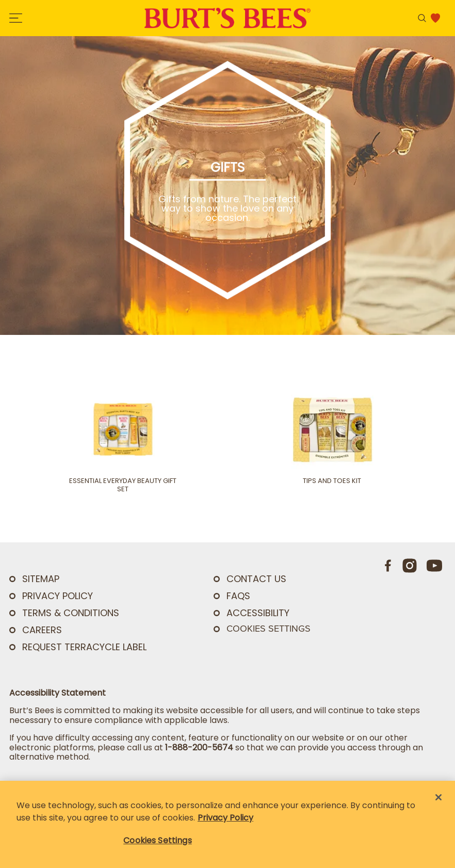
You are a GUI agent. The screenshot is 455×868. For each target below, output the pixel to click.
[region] (228, 824)
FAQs (238, 596)
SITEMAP (41, 579)
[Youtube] (434, 566)
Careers (42, 630)
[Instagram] (410, 566)
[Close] (438, 797)
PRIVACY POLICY (58, 596)
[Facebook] (388, 566)
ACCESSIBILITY (258, 613)
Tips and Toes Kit (332, 481)
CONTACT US (256, 579)
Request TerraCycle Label (84, 647)
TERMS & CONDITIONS (71, 613)
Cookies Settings (269, 629)
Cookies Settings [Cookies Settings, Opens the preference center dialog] (158, 840)
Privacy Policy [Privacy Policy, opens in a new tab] (225, 818)
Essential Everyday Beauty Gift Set (123, 485)
